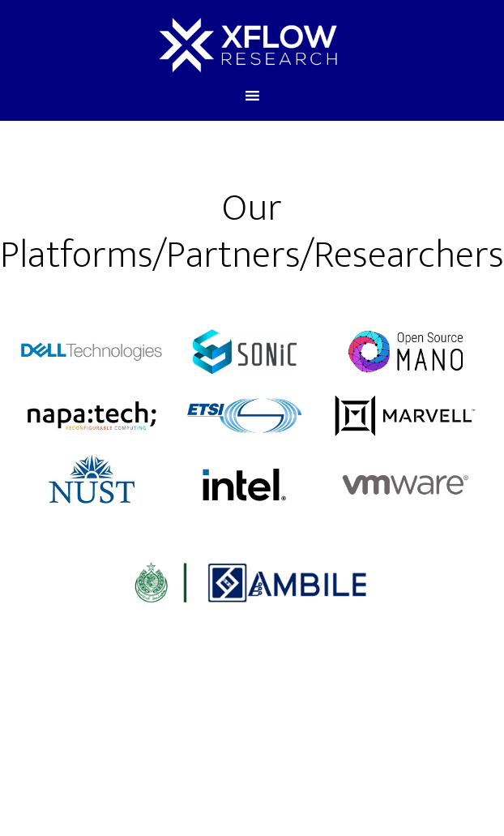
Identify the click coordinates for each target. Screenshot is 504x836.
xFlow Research (248, 43)
